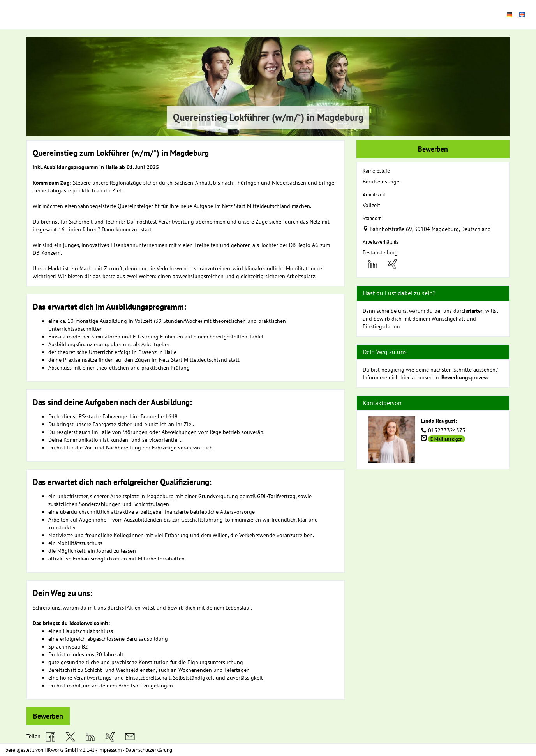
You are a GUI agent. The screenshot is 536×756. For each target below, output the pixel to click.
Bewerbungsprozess (465, 377)
